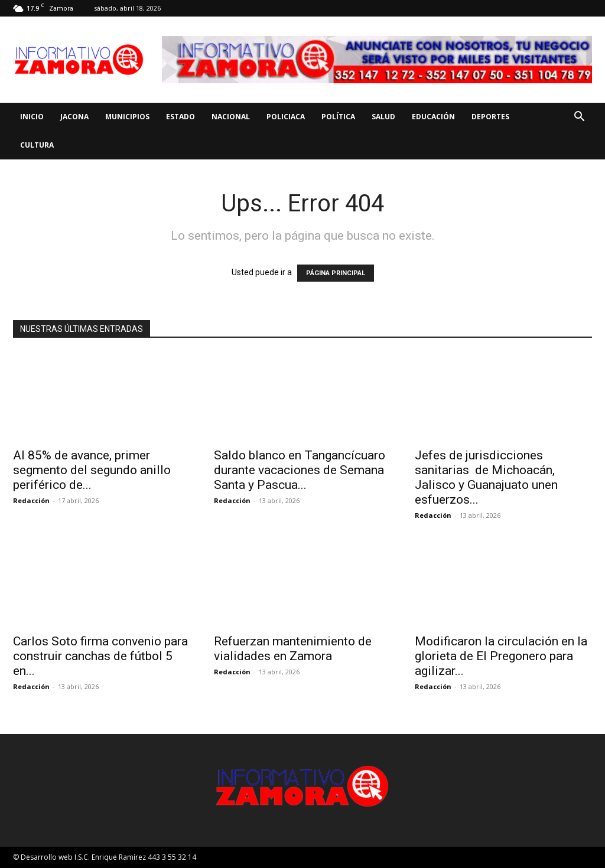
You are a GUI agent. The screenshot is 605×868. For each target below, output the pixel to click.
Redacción (31, 500)
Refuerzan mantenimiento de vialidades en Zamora (293, 649)
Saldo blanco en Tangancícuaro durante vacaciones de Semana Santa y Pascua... (300, 470)
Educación (433, 117)
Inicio (32, 117)
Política (338, 117)
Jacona (74, 117)
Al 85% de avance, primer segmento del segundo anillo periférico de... (92, 470)
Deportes (490, 117)
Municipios (127, 117)
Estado (180, 117)
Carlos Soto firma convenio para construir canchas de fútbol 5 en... (100, 656)
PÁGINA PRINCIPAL (336, 273)
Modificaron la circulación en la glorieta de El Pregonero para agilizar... (501, 656)
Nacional (231, 117)
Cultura (37, 145)
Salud (383, 117)
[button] (579, 118)
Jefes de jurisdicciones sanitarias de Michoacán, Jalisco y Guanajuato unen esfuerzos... (486, 477)
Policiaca (286, 117)
